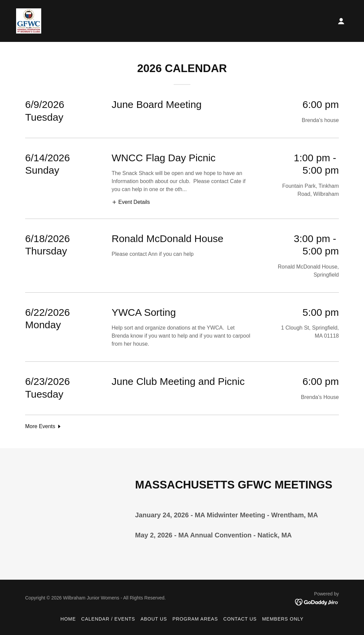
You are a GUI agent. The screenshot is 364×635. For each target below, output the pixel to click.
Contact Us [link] (240, 619)
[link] (29, 21)
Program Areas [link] (195, 619)
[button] (341, 21)
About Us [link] (154, 619)
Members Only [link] (283, 619)
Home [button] (68, 619)
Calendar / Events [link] (108, 619)
